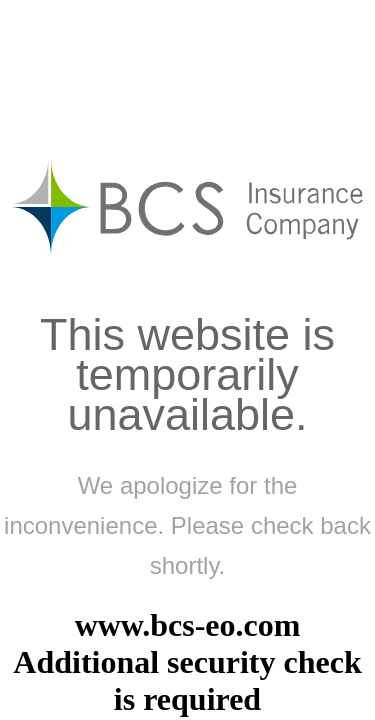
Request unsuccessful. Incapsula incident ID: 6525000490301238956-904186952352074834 (187, 360)
